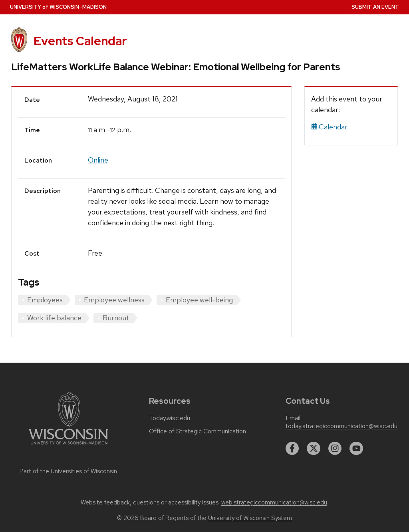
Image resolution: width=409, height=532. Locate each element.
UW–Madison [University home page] (58, 7)
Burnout (116, 318)
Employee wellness (114, 300)
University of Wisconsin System (250, 518)
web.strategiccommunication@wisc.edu (274, 502)
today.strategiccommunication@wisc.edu (341, 426)
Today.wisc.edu (170, 418)
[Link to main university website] (68, 446)
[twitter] (314, 449)
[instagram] (335, 449)
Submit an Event (375, 7)
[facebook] (292, 449)
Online (98, 160)
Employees (45, 300)
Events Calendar (80, 41)
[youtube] (356, 449)
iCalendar (329, 127)
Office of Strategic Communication (198, 431)
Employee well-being (199, 300)
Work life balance (54, 318)
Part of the (68, 471)
